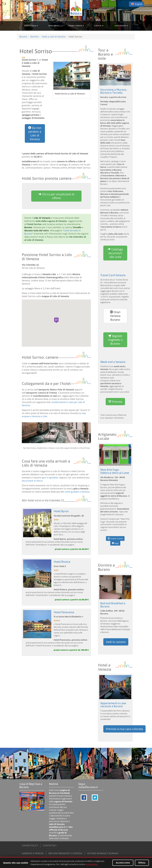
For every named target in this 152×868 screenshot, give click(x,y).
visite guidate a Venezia (77, 492)
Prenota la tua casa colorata (124, 729)
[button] (56, 320)
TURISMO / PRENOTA (76, 26)
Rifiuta (142, 863)
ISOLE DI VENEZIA (31, 26)
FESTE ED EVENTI (121, 26)
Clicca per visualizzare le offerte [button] (56, 196)
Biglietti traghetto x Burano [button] (115, 340)
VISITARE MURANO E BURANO (103, 853)
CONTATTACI (50, 845)
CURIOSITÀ (99, 26)
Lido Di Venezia (42, 218)
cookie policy (91, 864)
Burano (28, 227)
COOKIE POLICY (30, 845)
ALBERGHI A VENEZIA (33, 853)
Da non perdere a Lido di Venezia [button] (35, 133)
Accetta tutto (123, 863)
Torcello (77, 227)
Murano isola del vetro (37, 230)
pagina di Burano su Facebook (59, 791)
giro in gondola (50, 478)
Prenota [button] (115, 401)
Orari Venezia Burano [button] (115, 316)
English (137, 4)
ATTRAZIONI (53, 26)
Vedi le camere (116, 642)
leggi (115, 543)
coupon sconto (115, 538)
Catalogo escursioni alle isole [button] (115, 253)
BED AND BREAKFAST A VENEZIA (65, 853)
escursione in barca (32, 481)
